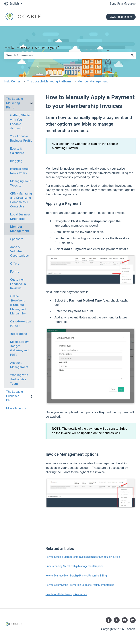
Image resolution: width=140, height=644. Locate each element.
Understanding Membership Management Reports (75, 566)
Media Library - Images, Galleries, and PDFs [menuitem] (20, 348)
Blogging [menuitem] (16, 161)
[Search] (132, 56)
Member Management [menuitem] (20, 229)
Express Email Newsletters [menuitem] (20, 171)
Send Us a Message (123, 4)
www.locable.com (121, 17)
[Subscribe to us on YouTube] (125, 620)
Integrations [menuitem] (19, 334)
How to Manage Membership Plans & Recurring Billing (76, 576)
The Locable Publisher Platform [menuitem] (14, 396)
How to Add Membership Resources (66, 594)
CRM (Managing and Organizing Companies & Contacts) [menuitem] (21, 200)
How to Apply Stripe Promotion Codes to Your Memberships (80, 585)
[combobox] (67, 56)
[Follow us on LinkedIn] (133, 620)
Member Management (93, 81)
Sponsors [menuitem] (17, 239)
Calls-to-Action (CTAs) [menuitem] (21, 324)
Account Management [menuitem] (19, 365)
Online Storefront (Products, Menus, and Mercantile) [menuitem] (18, 305)
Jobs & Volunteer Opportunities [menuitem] (20, 251)
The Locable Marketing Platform (49, 81)
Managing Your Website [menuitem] (20, 183)
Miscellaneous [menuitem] (16, 408)
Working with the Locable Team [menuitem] (19, 379)
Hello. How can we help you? (32, 48)
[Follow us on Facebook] (109, 620)
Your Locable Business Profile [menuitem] (21, 138)
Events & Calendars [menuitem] (17, 151)
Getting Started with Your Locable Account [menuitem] (21, 122)
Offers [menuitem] (15, 263)
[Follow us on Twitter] (117, 620)
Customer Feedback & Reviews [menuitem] (18, 284)
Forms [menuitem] (15, 272)
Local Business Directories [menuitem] (21, 217)
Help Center (12, 81)
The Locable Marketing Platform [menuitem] (14, 103)
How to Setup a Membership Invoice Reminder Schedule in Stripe (83, 557)
